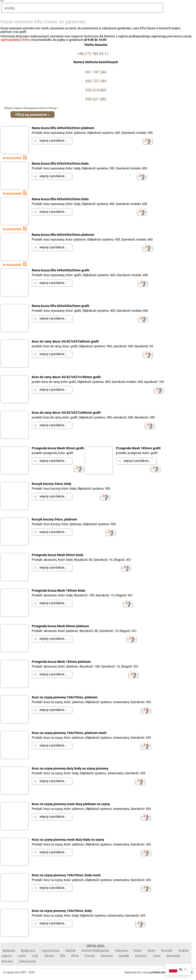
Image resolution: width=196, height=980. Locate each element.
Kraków (184, 951)
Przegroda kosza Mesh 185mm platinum (61, 662)
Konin (151, 951)
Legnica (6, 956)
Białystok (9, 951)
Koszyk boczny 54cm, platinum (54, 519)
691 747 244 (95, 72)
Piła (62, 956)
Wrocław (7, 961)
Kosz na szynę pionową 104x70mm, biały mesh (66, 875)
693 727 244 (95, 81)
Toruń (157, 956)
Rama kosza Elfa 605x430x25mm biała (60, 199)
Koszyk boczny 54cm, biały (51, 484)
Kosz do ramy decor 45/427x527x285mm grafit (66, 413)
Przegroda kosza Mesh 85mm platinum (60, 626)
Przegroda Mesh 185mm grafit (138, 448)
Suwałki (124, 956)
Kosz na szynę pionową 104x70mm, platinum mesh (69, 733)
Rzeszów (107, 956)
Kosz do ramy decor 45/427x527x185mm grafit (66, 377)
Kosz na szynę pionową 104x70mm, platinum (65, 697)
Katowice (121, 951)
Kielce (138, 951)
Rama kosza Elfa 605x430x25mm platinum (63, 235)
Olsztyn (49, 956)
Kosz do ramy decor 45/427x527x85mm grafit (65, 341)
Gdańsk (70, 951)
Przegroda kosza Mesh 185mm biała (58, 590)
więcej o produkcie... (53, 141)
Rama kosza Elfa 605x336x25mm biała (60, 164)
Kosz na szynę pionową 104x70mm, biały (62, 911)
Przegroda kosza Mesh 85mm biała (57, 555)
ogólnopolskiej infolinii (15, 40)
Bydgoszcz (28, 951)
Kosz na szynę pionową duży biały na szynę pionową (70, 768)
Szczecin (141, 956)
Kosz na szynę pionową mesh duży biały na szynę (68, 840)
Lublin (22, 956)
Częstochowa (50, 951)
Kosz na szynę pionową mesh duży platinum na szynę (71, 804)
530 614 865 (95, 90)
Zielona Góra (27, 961)
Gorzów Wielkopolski (95, 951)
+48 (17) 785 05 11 (93, 54)
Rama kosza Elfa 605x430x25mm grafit (60, 306)
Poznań (90, 956)
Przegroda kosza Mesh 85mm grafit (58, 448)
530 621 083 (95, 99)
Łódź (35, 956)
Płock (75, 956)
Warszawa (173, 956)
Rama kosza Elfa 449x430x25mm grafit (60, 270)
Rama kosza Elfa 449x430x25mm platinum (63, 128)
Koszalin (167, 951)
